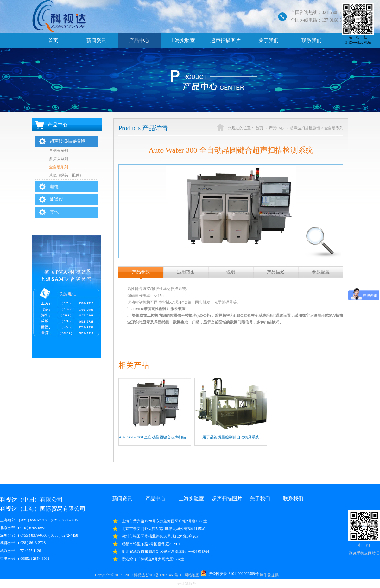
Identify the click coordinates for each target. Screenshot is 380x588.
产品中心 (276, 128)
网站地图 (191, 575)
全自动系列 (334, 128)
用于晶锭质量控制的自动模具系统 (231, 437)
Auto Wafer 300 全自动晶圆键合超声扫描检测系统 (160, 437)
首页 (53, 40)
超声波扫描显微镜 (305, 128)
